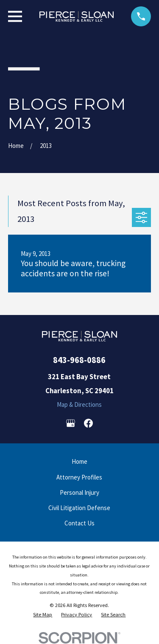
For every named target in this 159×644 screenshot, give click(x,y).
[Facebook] (88, 423)
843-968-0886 (79, 360)
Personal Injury (79, 492)
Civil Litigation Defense (79, 508)
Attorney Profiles (79, 477)
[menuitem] (43, 615)
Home (79, 461)
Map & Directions (79, 404)
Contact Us (79, 523)
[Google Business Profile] (71, 423)
